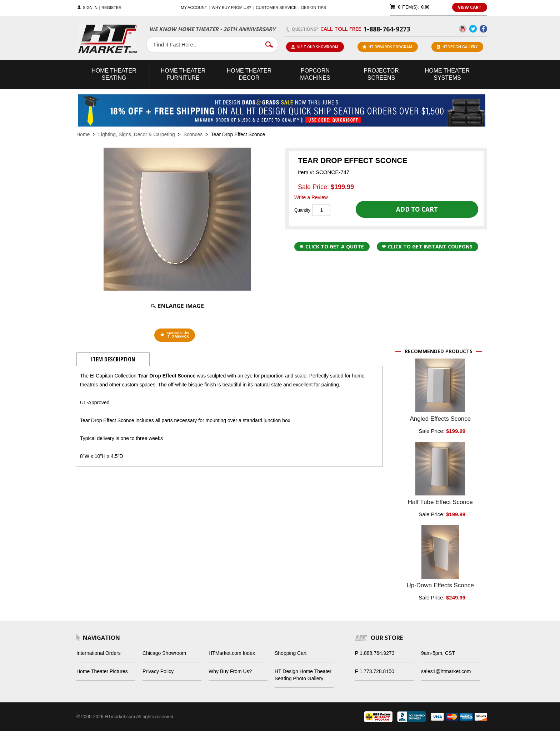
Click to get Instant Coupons (427, 246)
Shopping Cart (291, 653)
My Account (194, 8)
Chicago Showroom (164, 653)
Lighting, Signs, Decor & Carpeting (137, 134)
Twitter (473, 29)
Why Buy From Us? (230, 671)
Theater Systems (447, 74)
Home (83, 134)
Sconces (193, 134)
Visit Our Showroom (315, 47)
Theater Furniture (183, 74)
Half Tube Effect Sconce (440, 502)
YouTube (463, 29)
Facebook (483, 29)
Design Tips (313, 8)
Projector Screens (381, 74)
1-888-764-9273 (387, 29)
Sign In (90, 8)
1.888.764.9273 (377, 653)
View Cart (470, 7)
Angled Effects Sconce (440, 419)
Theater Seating (114, 74)
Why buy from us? (232, 8)
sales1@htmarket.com (446, 671)
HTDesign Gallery (457, 47)
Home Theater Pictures (102, 671)
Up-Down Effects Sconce (440, 585)
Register (111, 8)
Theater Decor (249, 74)
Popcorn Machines (315, 74)
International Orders (99, 653)
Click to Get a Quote (332, 246)
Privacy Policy (158, 671)
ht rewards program (387, 47)
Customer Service (276, 8)
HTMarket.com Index (232, 653)
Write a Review (311, 197)
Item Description (113, 359)
